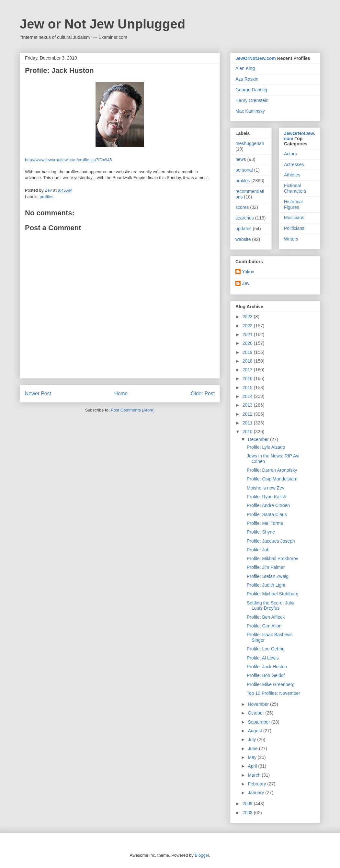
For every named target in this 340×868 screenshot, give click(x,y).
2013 (248, 405)
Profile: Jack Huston (267, 667)
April (253, 766)
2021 (248, 334)
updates (244, 229)
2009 (248, 804)
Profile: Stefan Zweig (268, 576)
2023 (248, 317)
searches (245, 218)
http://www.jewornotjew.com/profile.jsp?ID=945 (68, 160)
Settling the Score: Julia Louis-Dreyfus (271, 606)
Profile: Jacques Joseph (271, 541)
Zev (246, 283)
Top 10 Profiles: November (273, 693)
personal (244, 170)
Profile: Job (258, 550)
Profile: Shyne (261, 532)
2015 (248, 388)
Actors (290, 154)
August (255, 731)
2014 (248, 396)
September (259, 722)
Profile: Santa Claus (267, 514)
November (259, 704)
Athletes (292, 175)
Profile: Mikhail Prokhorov (272, 558)
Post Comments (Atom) (133, 410)
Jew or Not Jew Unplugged (102, 24)
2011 (248, 423)
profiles (47, 197)
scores (242, 207)
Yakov (248, 272)
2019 (248, 352)
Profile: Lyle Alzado (266, 447)
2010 (248, 432)
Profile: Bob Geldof (266, 675)
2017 (248, 370)
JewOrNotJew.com (256, 58)
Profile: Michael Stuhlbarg (273, 594)
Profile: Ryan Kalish (266, 497)
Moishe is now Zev (266, 488)
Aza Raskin (247, 79)
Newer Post (38, 394)
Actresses (294, 164)
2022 (248, 326)
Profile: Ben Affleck (266, 617)
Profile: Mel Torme (265, 523)
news (241, 159)
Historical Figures (293, 204)
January (256, 793)
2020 (248, 343)
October (256, 713)
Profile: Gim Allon (264, 626)
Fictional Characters (295, 188)
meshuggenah (250, 143)
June (253, 749)
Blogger (202, 855)
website (243, 239)
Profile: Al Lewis (263, 658)
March (255, 775)
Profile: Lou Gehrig (266, 649)
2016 (248, 378)
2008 (248, 813)
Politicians (294, 228)
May (253, 757)
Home (121, 394)
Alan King (245, 68)
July (252, 739)
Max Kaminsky (250, 111)
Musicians (294, 218)
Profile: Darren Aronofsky (272, 470)
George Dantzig (251, 90)
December (259, 439)
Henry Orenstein (252, 100)
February (257, 784)
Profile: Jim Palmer (266, 567)
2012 (248, 414)
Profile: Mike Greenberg (271, 684)
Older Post (203, 394)
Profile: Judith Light (266, 585)
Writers (291, 239)
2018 (248, 361)
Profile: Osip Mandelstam (272, 479)
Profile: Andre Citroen (268, 505)
